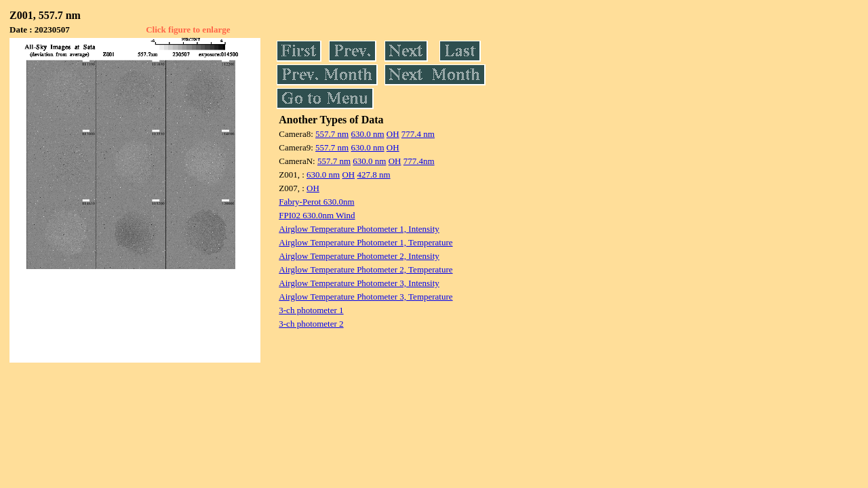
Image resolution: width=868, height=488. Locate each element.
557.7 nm (332, 134)
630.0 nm (367, 134)
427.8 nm (374, 175)
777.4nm (419, 161)
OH (393, 134)
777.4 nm (418, 134)
